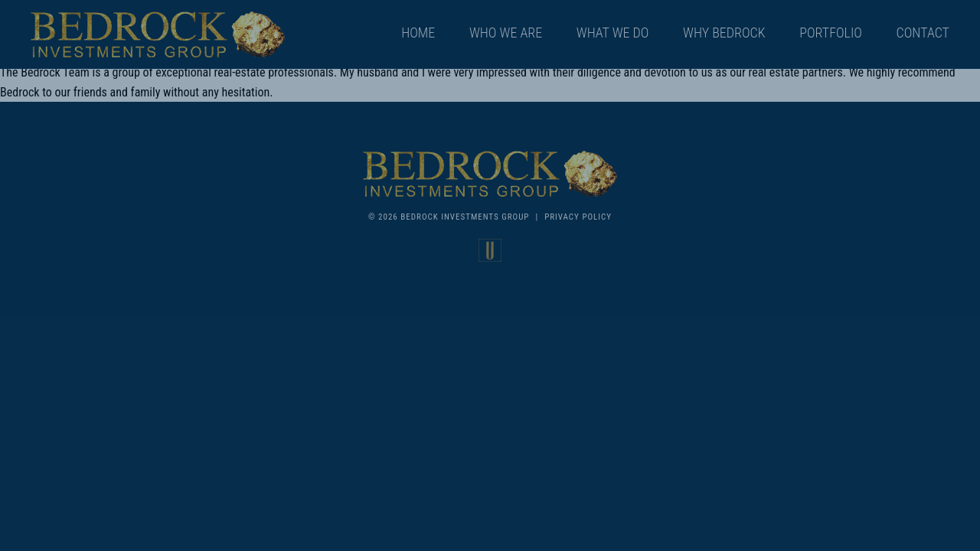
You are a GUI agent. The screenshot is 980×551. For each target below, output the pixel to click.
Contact (923, 33)
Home (418, 33)
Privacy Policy (578, 217)
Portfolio (831, 33)
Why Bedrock (724, 33)
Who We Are (506, 33)
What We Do (613, 33)
